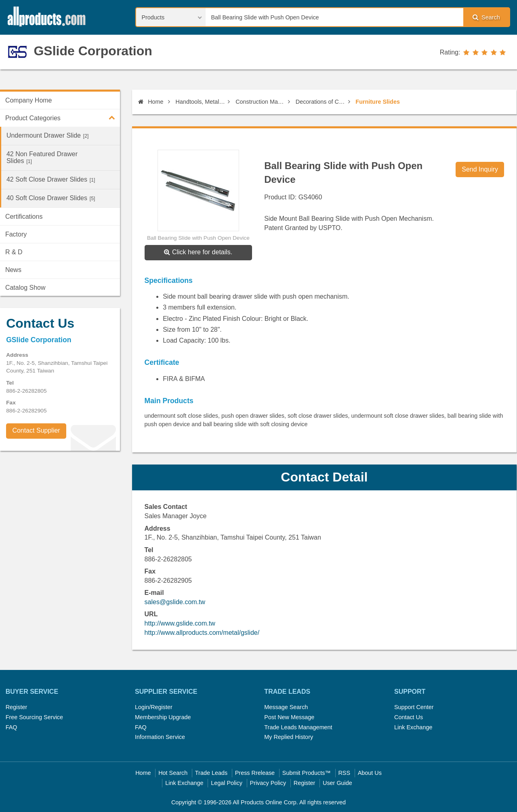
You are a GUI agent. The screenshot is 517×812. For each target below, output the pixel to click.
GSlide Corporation (93, 51)
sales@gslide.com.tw (175, 602)
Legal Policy (227, 783)
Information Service (160, 737)
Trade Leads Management (298, 727)
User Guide (337, 783)
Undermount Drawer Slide (47, 135)
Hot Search (173, 773)
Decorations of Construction (320, 102)
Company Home (29, 100)
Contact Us (409, 717)
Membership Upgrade (163, 717)
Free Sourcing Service (34, 717)
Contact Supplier (36, 430)
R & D (14, 252)
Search (486, 17)
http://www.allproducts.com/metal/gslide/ (202, 633)
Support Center (414, 707)
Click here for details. (198, 252)
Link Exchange (413, 727)
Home (151, 102)
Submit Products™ (307, 773)
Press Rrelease (255, 773)
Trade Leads (211, 773)
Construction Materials (260, 102)
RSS (344, 773)
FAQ (12, 727)
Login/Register (154, 707)
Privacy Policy (268, 783)
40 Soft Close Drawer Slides (51, 198)
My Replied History (289, 737)
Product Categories (63, 117)
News (13, 270)
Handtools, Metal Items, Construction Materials (201, 102)
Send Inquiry (480, 169)
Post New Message (289, 717)
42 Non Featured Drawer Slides (42, 157)
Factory (16, 234)
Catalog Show (25, 288)
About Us (370, 773)
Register (17, 707)
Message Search (286, 707)
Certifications (24, 217)
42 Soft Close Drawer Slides (51, 179)
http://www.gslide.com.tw (180, 623)
